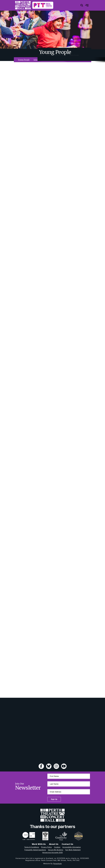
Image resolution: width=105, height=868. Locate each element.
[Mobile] (85, 5)
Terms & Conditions (32, 847)
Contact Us (67, 844)
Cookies (57, 847)
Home (41, 57)
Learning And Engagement (56, 57)
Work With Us (39, 844)
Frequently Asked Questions (35, 850)
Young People (74, 57)
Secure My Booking (56, 850)
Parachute (57, 864)
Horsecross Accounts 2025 (53, 852)
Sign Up (54, 799)
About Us (54, 844)
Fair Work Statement (73, 850)
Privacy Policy (47, 847)
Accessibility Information (72, 847)
